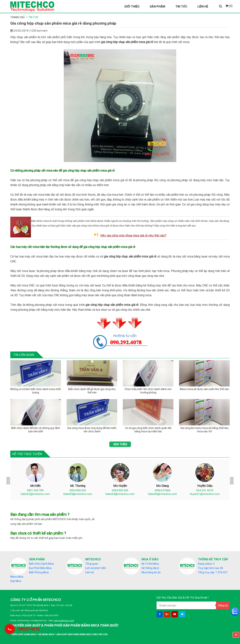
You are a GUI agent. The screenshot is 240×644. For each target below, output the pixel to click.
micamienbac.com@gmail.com (32, 620)
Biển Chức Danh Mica (41, 564)
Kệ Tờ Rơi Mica (150, 564)
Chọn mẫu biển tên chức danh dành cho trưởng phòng (148, 391)
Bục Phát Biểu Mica (40, 568)
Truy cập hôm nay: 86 (210, 568)
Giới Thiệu (132, 6)
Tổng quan (92, 564)
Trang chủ (17, 17)
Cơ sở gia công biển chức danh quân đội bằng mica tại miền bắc (148, 430)
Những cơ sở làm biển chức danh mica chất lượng (36, 391)
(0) (229, 6)
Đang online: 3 (206, 564)
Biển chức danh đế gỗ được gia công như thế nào (92, 391)
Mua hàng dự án (151, 572)
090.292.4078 (51, 615)
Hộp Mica (16, 581)
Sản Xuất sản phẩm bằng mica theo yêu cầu (82, 634)
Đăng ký (223, 605)
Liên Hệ (203, 6)
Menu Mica (17, 577)
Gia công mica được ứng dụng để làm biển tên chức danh (92, 430)
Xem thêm (120, 444)
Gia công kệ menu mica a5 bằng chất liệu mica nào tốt (204, 430)
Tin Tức (181, 6)
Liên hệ (90, 572)
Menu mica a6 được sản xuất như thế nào (204, 389)
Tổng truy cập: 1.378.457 (213, 572)
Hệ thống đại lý (150, 568)
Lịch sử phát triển (96, 568)
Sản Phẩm (157, 6)
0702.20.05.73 (29, 615)
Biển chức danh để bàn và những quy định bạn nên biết (36, 430)
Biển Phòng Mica (39, 572)
